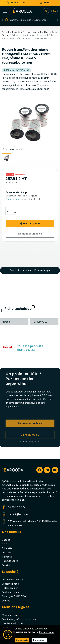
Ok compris (22, 640)
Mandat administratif (13, 623)
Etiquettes (8, 548)
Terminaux (7, 557)
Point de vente (10, 561)
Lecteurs (7, 553)
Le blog (6, 601)
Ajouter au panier (30, 223)
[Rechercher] (30, 20)
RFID (5, 544)
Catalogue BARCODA (14, 596)
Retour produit (10, 588)
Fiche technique (42, 270)
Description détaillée (20, 270)
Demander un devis (30, 234)
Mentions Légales (12, 615)
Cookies (6, 565)
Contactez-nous (10, 584)
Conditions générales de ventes (19, 619)
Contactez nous (13, 199)
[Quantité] (9, 211)
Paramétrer (39, 640)
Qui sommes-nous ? (12, 580)
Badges (6, 540)
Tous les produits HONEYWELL (30, 348)
